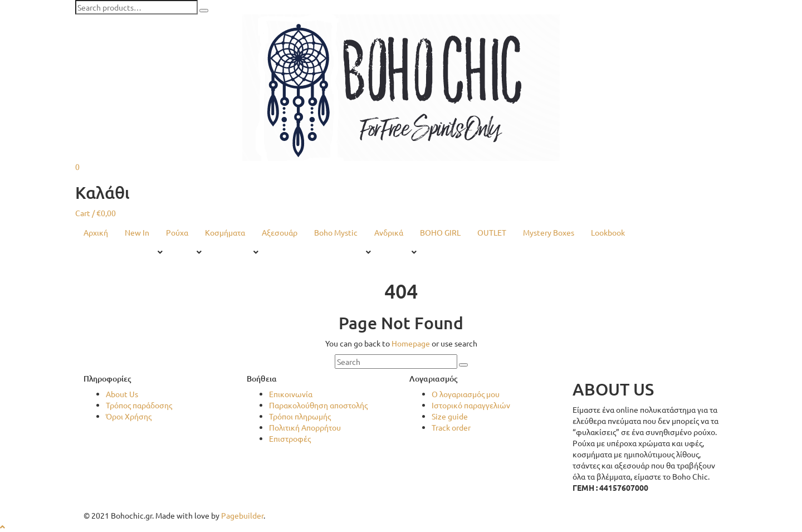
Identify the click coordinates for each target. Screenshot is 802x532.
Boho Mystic (336, 232)
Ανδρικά (389, 232)
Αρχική (96, 232)
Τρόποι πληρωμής (300, 416)
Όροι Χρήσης (129, 416)
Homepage (411, 343)
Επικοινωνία (291, 394)
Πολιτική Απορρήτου (305, 427)
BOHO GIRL (440, 232)
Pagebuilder (242, 515)
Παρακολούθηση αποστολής (318, 405)
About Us (122, 394)
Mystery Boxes (549, 232)
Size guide (450, 416)
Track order (451, 427)
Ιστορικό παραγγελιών (471, 405)
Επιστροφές (290, 438)
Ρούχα (177, 232)
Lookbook (608, 232)
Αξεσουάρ (280, 232)
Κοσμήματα (225, 232)
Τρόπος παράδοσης (139, 405)
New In (137, 232)
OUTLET (492, 232)
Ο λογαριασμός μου (466, 394)
